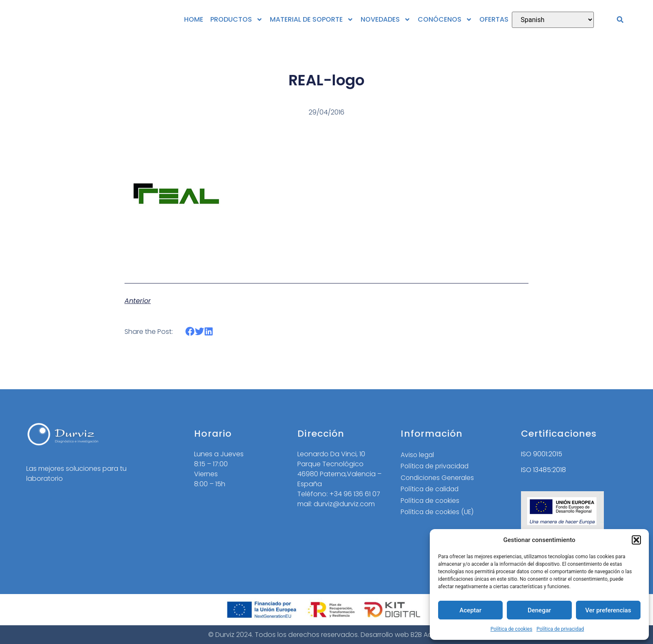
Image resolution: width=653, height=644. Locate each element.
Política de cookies (512, 629)
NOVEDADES (386, 20)
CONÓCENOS (445, 20)
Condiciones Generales (439, 478)
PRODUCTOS (237, 20)
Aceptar (470, 610)
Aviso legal (418, 455)
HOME (194, 19)
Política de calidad (431, 490)
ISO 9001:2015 (542, 454)
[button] (636, 540)
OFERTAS (494, 19)
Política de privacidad (560, 629)
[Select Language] (553, 20)
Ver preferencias (608, 610)
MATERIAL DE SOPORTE (312, 20)
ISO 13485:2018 (543, 470)
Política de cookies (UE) (438, 513)
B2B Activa (427, 635)
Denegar (539, 610)
